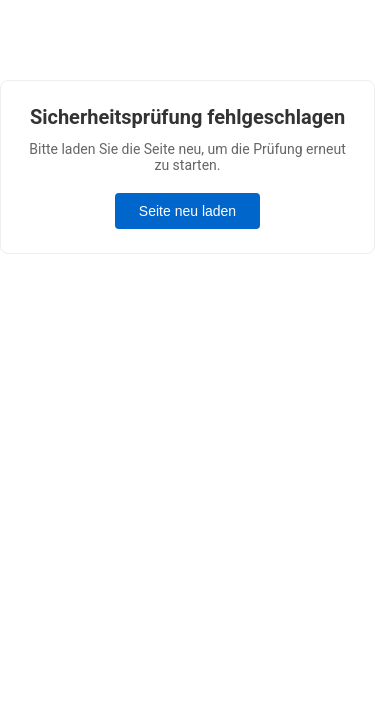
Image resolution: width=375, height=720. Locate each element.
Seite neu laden (187, 211)
